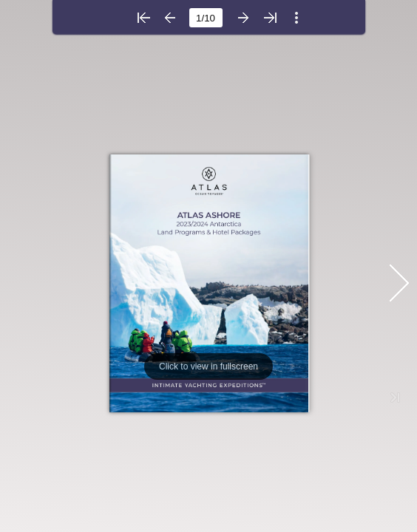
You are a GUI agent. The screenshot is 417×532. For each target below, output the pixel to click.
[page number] (206, 18)
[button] (143, 18)
